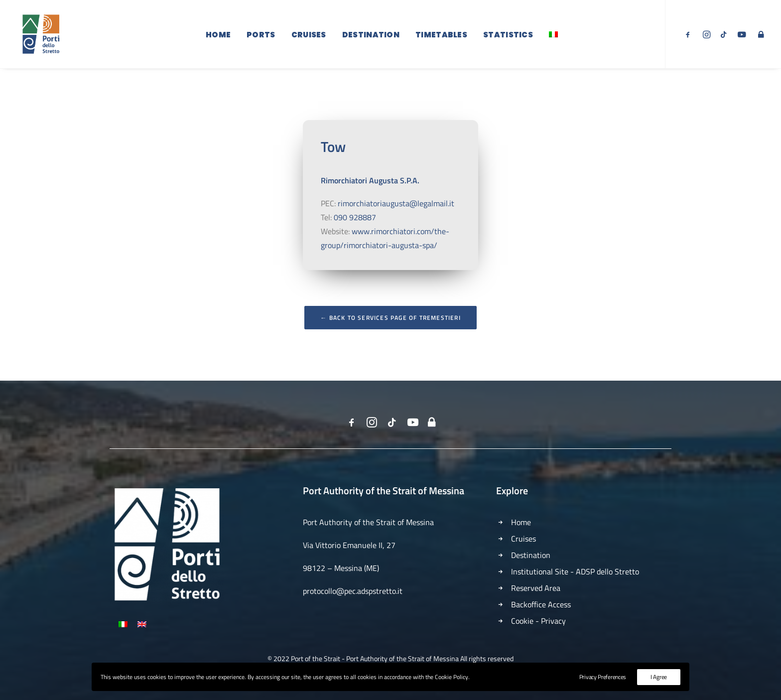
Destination (371, 36)
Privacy (553, 621)
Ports (261, 36)
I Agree (659, 677)
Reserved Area (536, 588)
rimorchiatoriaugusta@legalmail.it (396, 218)
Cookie (522, 621)
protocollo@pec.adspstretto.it (353, 591)
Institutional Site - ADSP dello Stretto (575, 571)
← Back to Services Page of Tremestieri (390, 333)
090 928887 (355, 232)
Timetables (441, 36)
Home (218, 36)
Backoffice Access (541, 604)
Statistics (508, 36)
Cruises (309, 36)
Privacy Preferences (603, 677)
